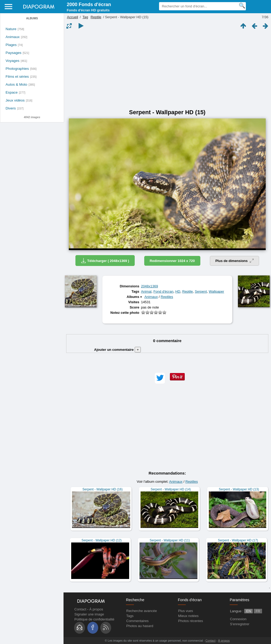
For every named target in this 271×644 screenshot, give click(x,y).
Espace (12, 92)
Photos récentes (191, 621)
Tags (130, 616)
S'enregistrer (240, 624)
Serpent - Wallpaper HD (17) (238, 540)
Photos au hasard (140, 626)
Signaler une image (89, 614)
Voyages (12, 61)
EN (249, 611)
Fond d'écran (163, 291)
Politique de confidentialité (94, 619)
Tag (85, 17)
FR (258, 611)
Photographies (17, 69)
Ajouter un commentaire (118, 350)
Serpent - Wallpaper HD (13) (239, 489)
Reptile (96, 17)
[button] (160, 378)
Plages (11, 45)
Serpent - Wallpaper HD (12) (102, 540)
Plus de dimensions (235, 261)
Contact (80, 609)
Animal (146, 291)
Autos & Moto (16, 84)
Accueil (73, 17)
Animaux (13, 37)
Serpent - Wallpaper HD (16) (103, 489)
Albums (32, 18)
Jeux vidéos (15, 100)
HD (178, 291)
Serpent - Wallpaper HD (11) (170, 540)
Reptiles (167, 297)
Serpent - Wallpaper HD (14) (171, 489)
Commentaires (137, 621)
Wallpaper (216, 291)
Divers (11, 108)
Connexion (238, 619)
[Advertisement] (167, 69)
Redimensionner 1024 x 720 (172, 261)
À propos (96, 609)
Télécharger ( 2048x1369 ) (105, 261)
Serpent (201, 291)
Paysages (13, 53)
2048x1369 (150, 286)
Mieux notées (188, 616)
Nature (11, 29)
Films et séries (17, 77)
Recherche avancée (142, 611)
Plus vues (186, 611)
